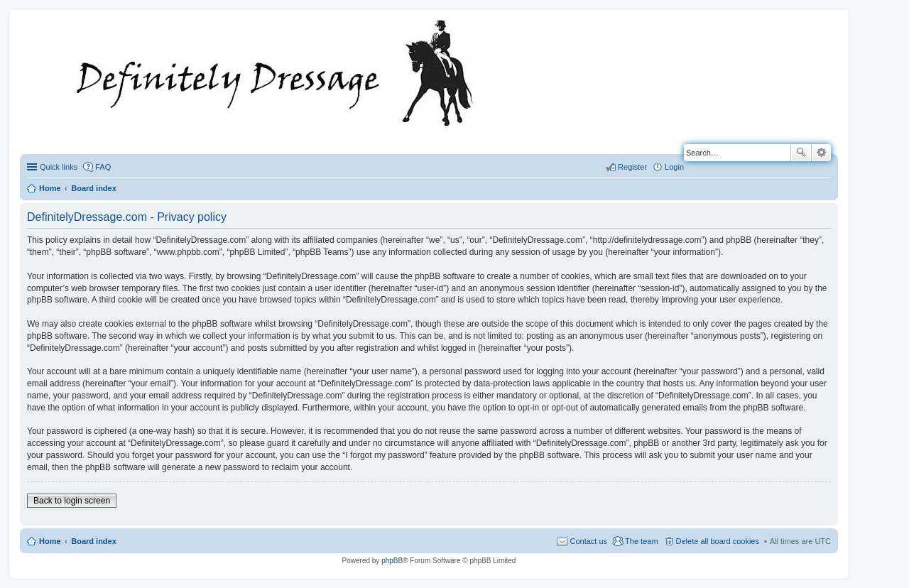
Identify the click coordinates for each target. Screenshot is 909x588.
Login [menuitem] (674, 167)
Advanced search (821, 153)
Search (801, 153)
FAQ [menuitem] (103, 167)
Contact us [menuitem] (588, 541)
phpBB (392, 561)
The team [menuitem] (641, 541)
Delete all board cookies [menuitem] (718, 541)
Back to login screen (72, 501)
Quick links (59, 167)
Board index (94, 541)
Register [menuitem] (632, 167)
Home (50, 541)
